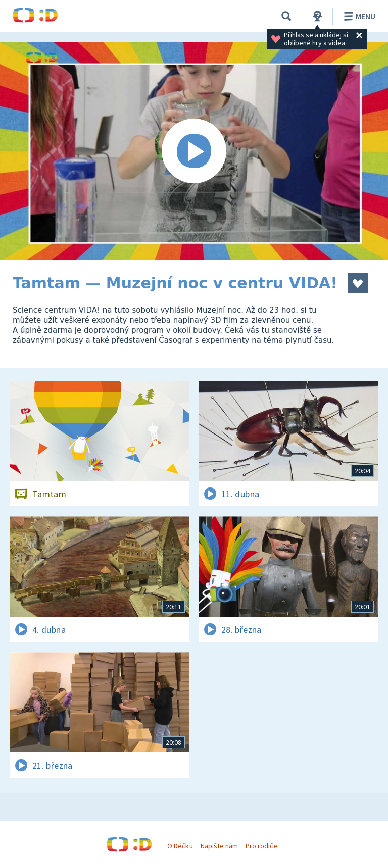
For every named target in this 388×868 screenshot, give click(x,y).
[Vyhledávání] (286, 16)
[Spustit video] (194, 151)
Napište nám (219, 846)
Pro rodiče (261, 846)
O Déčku (180, 846)
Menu (358, 16)
